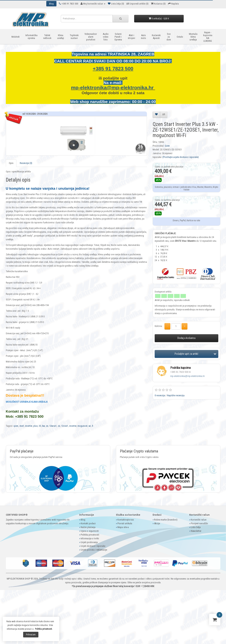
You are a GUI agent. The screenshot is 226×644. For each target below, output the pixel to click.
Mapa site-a (123, 527)
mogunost (83, 426)
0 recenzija (160, 395)
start (22, 426)
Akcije (157, 523)
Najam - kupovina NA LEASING (208, 37)
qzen (16, 426)
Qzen (167, 146)
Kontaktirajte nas (126, 520)
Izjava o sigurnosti (90, 531)
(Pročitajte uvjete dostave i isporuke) (181, 157)
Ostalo (180, 37)
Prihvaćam (31, 635)
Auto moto (143, 37)
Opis (11, 163)
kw (43, 426)
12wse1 (53, 426)
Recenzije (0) (26, 163)
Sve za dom (169, 37)
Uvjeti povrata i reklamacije (94, 550)
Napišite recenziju (176, 395)
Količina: (159, 326)
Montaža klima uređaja (193, 37)
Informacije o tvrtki (90, 538)
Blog (83, 520)
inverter (29, 426)
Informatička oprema (31, 37)
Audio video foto (106, 37)
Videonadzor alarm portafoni (91, 37)
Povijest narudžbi (199, 523)
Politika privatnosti (90, 535)
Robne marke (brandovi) (166, 520)
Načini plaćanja (88, 527)
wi (90, 426)
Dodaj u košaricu (186, 338)
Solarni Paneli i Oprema (118, 37)
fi (93, 426)
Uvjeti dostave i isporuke (93, 546)
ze (47, 426)
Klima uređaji (61, 37)
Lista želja (196, 527)
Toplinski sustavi (74, 37)
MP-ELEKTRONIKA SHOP (19, 579)
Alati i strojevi (131, 37)
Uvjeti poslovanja (89, 542)
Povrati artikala (125, 523)
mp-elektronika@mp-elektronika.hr (113, 88)
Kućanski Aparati (156, 37)
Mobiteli (16, 37)
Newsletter (196, 531)
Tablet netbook (47, 37)
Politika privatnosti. (44, 629)
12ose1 (65, 426)
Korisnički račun (199, 520)
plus (35, 426)
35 (40, 426)
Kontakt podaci (88, 523)
